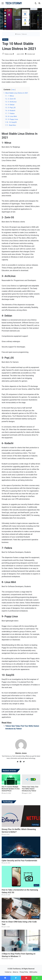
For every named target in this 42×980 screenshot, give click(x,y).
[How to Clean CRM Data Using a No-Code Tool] (21, 909)
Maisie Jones (9, 54)
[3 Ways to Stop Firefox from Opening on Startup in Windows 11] (21, 941)
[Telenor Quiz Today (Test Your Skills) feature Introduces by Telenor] (31, 780)
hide (13, 90)
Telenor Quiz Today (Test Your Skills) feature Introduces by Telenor (30, 789)
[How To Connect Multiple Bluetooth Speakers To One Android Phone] (11, 780)
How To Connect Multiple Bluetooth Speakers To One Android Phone (11, 789)
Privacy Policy (24, 972)
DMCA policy (33, 972)
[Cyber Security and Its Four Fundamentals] (21, 847)
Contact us (8, 972)
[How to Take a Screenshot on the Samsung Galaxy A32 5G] (21, 877)
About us (15, 972)
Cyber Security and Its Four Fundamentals (19, 861)
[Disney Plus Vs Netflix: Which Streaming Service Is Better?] (21, 816)
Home (18, 34)
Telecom (24, 34)
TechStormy (17, 969)
